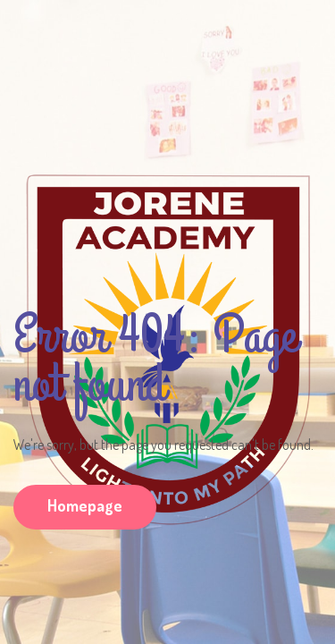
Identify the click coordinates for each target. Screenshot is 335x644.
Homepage (85, 505)
